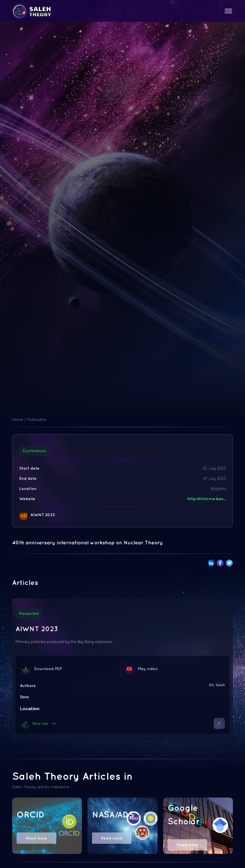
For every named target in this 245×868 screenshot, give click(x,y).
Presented (29, 613)
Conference (34, 451)
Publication (37, 419)
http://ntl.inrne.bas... (207, 499)
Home (18, 419)
